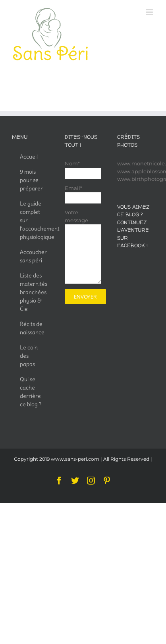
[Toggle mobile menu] (150, 12)
